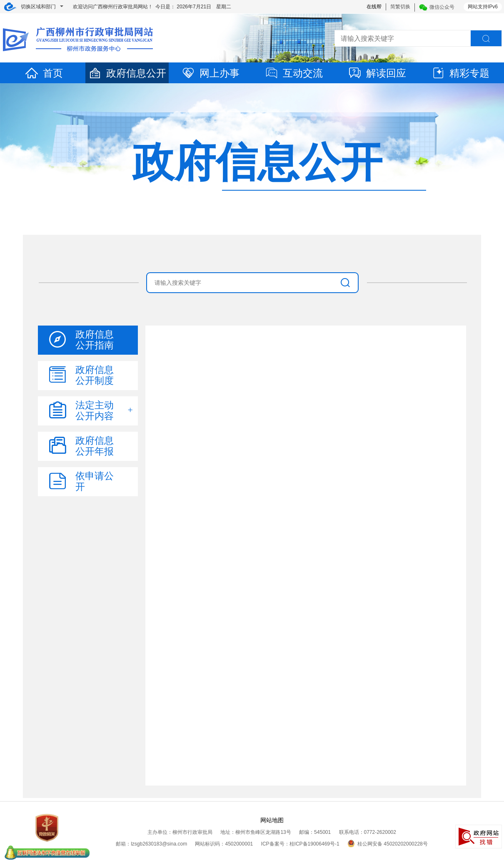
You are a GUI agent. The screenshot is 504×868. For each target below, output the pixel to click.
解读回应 (377, 73)
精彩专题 (460, 73)
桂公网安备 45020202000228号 (388, 844)
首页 (44, 73)
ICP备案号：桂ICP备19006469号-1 (300, 844)
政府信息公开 (127, 73)
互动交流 (294, 73)
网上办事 (210, 73)
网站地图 (272, 820)
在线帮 (374, 7)
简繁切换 (400, 7)
